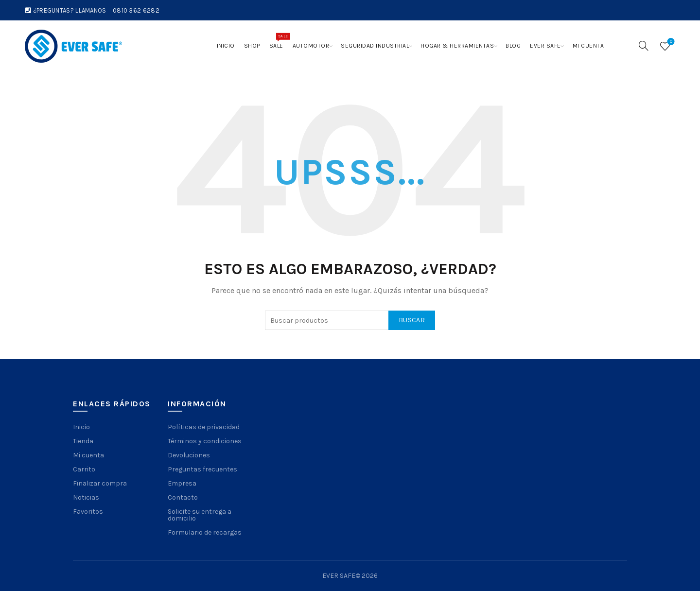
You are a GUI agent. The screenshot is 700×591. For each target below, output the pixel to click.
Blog (513, 46)
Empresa (182, 483)
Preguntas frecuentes (202, 469)
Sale (279, 41)
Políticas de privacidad (204, 427)
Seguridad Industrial (375, 46)
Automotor (311, 46)
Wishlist (670, 42)
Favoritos (88, 512)
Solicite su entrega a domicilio (200, 515)
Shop (252, 46)
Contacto (183, 497)
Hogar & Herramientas (457, 46)
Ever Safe (545, 46)
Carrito (84, 469)
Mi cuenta (588, 46)
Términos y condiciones (205, 441)
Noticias (86, 497)
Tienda (83, 441)
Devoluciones (189, 455)
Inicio (226, 46)
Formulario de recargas (205, 532)
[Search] (644, 46)
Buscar (412, 320)
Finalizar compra (100, 483)
